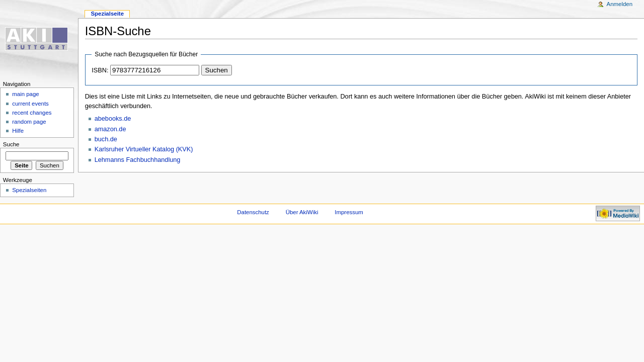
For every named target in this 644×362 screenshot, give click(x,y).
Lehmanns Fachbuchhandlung (138, 160)
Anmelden (620, 4)
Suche (11, 144)
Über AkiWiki (302, 212)
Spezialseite (107, 14)
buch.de (106, 139)
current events (30, 104)
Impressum (349, 212)
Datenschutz (253, 212)
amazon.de (110, 129)
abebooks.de (113, 119)
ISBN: (100, 70)
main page (26, 94)
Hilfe (18, 131)
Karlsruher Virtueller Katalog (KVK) (144, 149)
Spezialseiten (29, 190)
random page (29, 122)
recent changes (32, 113)
